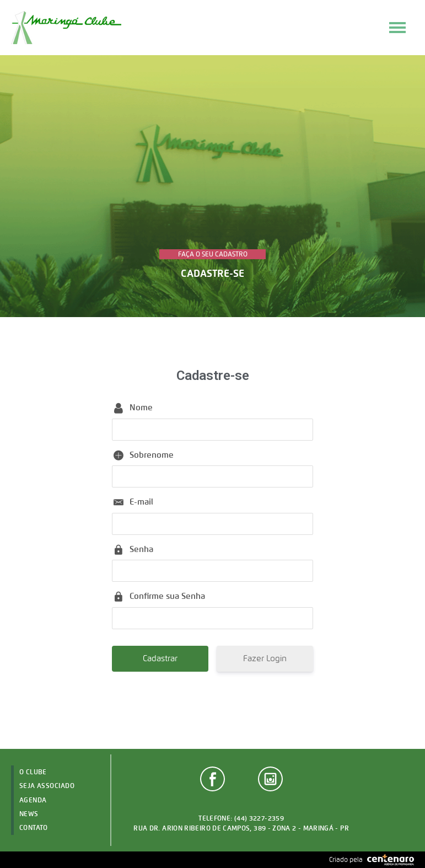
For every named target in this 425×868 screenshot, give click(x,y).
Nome (141, 408)
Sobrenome (152, 455)
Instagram (270, 779)
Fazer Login (265, 658)
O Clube (33, 772)
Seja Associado (47, 786)
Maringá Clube (66, 28)
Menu (397, 28)
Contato (34, 827)
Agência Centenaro (391, 860)
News (29, 814)
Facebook (213, 779)
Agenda (33, 800)
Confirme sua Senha (167, 596)
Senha (141, 549)
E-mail (141, 502)
